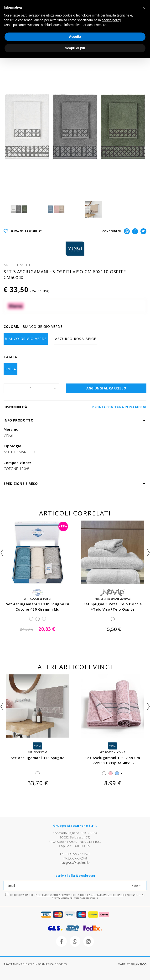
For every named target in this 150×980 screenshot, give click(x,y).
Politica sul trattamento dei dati (101, 895)
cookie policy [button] (111, 20)
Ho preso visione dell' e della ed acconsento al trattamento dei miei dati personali (75, 896)
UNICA (10, 369)
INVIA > (135, 885)
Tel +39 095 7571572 (75, 854)
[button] (144, 8)
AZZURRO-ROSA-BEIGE (76, 339)
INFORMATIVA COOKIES (51, 964)
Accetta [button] (75, 37)
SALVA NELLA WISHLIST (23, 231)
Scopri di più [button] (75, 48)
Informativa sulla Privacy (53, 895)
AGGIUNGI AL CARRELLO (106, 388)
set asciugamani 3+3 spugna (38, 758)
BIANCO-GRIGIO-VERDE (26, 339)
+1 (122, 773)
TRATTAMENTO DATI (18, 964)
